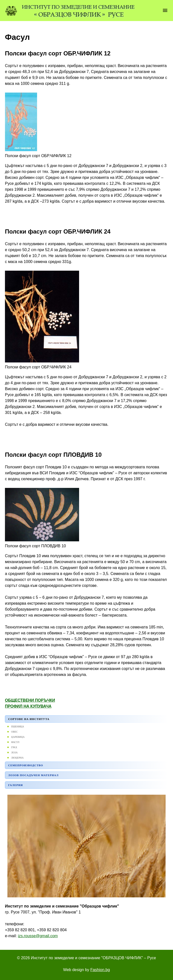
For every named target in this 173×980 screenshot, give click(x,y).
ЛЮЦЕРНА (17, 758)
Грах (14, 747)
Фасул (15, 742)
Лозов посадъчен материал (33, 775)
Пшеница (18, 727)
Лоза (14, 753)
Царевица (18, 737)
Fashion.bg (100, 970)
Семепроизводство (26, 765)
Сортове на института (29, 719)
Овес (14, 732)
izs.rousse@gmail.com (38, 936)
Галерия (16, 785)
